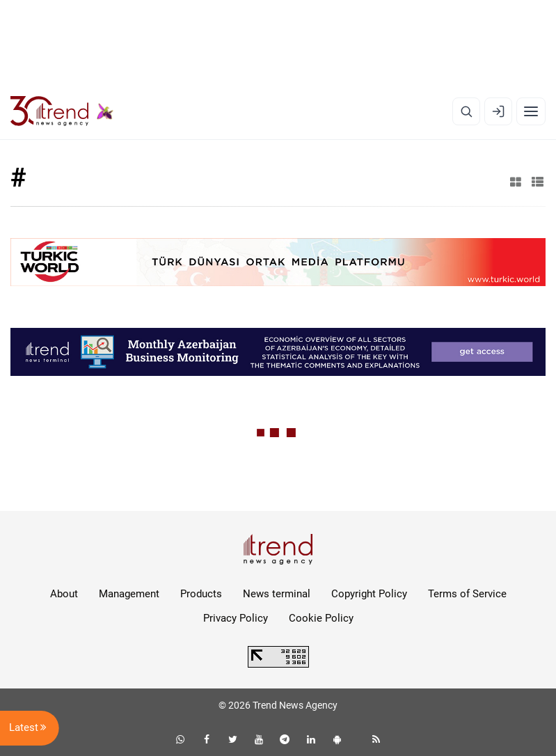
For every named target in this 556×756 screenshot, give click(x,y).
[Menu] (531, 111)
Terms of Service (467, 594)
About (64, 594)
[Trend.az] (62, 111)
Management (129, 594)
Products (201, 594)
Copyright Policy (369, 594)
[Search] (466, 111)
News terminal (277, 594)
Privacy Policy (236, 618)
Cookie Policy (321, 618)
